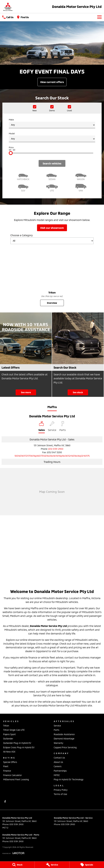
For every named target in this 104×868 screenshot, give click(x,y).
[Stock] (17, 865)
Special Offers (10, 762)
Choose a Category (52, 239)
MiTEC (57, 775)
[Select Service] (52, 427)
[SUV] (23, 187)
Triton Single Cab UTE (14, 730)
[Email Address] (52, 456)
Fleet (6, 766)
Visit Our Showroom (52, 228)
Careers (58, 766)
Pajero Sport (9, 734)
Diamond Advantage (64, 739)
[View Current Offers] (52, 82)
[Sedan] (52, 176)
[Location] (42, 427)
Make (52, 123)
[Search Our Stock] (78, 355)
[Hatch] (23, 176)
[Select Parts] (63, 427)
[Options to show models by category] (52, 241)
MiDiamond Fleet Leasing (16, 779)
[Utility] (52, 187)
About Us (58, 762)
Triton (6, 726)
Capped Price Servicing (65, 747)
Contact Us (59, 758)
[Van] (81, 187)
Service (57, 726)
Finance (7, 771)
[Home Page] (8, 7)
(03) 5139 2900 (56, 449)
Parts (56, 730)
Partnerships (60, 771)
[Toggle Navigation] (99, 17)
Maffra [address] (52, 407)
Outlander (8, 739)
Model (52, 137)
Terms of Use (60, 794)
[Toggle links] (13, 853)
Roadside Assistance (64, 734)
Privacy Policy (61, 790)
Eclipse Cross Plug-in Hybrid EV (19, 747)
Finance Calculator (12, 775)
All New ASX (9, 752)
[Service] (52, 865)
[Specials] (87, 865)
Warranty (58, 743)
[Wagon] (81, 176)
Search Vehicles (52, 163)
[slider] (11, 153)
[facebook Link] (5, 801)
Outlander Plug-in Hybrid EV (17, 743)
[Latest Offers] (26, 355)
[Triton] (52, 276)
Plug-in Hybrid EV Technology (69, 779)
